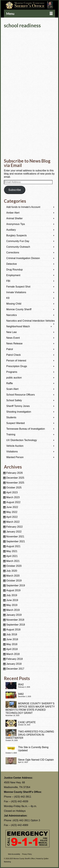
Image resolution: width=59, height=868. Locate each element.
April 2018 (12, 649)
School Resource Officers (21, 395)
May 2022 (12, 512)
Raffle (10, 383)
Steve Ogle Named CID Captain (36, 760)
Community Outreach (18, 247)
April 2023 (12, 492)
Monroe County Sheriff (19, 309)
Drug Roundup (14, 270)
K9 (8, 298)
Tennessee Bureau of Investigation (26, 429)
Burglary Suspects (17, 235)
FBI (8, 281)
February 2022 (14, 527)
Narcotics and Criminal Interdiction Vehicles (31, 321)
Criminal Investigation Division (23, 258)
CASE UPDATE (27, 722)
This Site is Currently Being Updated (33, 749)
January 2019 (14, 615)
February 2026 (14, 473)
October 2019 (14, 581)
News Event (13, 338)
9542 (21, 685)
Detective (12, 264)
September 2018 (16, 625)
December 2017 (15, 669)
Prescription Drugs (17, 366)
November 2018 (15, 620)
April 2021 (12, 556)
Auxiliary (11, 230)
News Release (14, 343)
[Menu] (29, 14)
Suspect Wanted (15, 423)
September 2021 (16, 541)
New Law (11, 332)
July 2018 (12, 634)
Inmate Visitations (16, 292)
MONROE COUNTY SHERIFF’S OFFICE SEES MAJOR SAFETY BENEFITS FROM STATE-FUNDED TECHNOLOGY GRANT (30, 708)
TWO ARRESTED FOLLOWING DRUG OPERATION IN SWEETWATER (30, 735)
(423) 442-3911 (23, 797)
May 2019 (12, 605)
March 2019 (13, 610)
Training (11, 434)
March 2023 (13, 497)
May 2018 (12, 644)
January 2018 (14, 664)
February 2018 (14, 659)
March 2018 (13, 654)
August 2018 (13, 630)
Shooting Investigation (19, 412)
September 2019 (16, 585)
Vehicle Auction (15, 446)
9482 (21, 694)
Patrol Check (14, 355)
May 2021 (12, 551)
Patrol (10, 349)
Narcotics (12, 315)
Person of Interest (16, 361)
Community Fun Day (18, 241)
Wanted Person (15, 457)
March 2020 (13, 576)
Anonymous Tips (16, 224)
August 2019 (13, 590)
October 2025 (14, 488)
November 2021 (15, 537)
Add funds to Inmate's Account (23, 207)
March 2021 (13, 561)
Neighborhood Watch (18, 326)
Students (11, 417)
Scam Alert (12, 389)
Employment (13, 275)
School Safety (14, 400)
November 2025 (15, 483)
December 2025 (15, 478)
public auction (14, 378)
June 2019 (12, 600)
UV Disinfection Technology (22, 440)
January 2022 (14, 532)
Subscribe (15, 190)
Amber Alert (13, 213)
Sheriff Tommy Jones (18, 406)
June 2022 (12, 507)
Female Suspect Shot (18, 287)
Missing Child (14, 304)
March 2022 (13, 522)
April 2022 (12, 517)
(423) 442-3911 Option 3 (26, 820)
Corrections (13, 253)
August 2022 (13, 502)
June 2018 (12, 639)
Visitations (12, 452)
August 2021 (13, 546)
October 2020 (14, 566)
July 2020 (12, 571)
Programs (12, 372)
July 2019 (12, 595)
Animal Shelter (14, 218)
